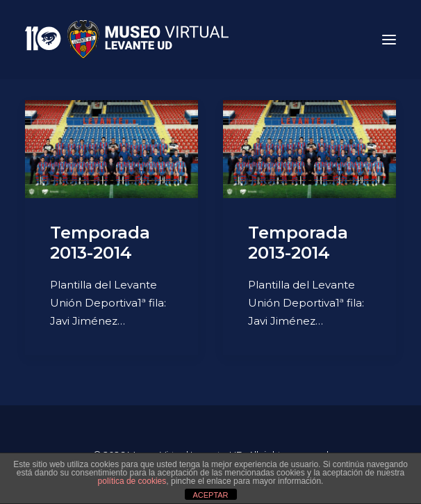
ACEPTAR (210, 495)
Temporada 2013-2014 (100, 243)
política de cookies (132, 481)
